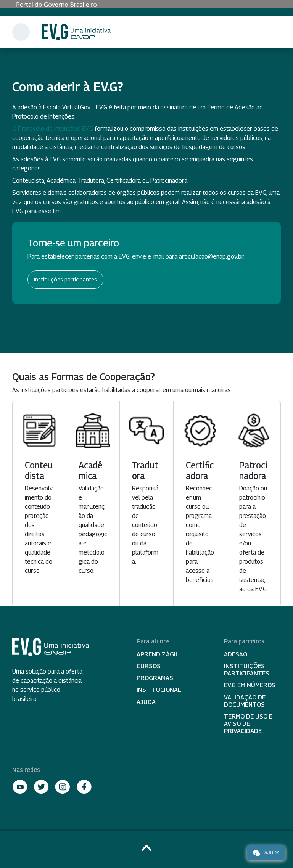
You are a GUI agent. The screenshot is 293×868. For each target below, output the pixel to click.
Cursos (149, 666)
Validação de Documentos (245, 701)
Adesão (236, 654)
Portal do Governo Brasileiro (56, 5)
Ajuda (146, 702)
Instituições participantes (65, 279)
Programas (155, 678)
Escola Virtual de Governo (76, 32)
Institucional (159, 690)
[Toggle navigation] (21, 32)
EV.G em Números (250, 685)
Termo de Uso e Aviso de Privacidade (248, 724)
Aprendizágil (158, 654)
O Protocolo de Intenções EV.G (53, 129)
